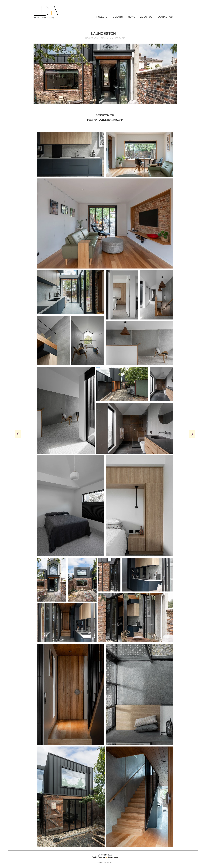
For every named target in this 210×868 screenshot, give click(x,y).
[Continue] (192, 434)
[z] (18, 434)
